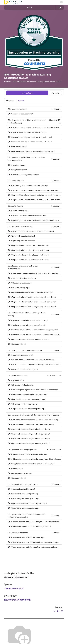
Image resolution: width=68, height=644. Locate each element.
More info (55, 93)
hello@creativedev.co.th (17, 600)
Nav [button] (29, 7)
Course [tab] (10, 100)
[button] (59, 8)
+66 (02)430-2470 (14, 588)
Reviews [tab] (21, 100)
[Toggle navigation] (62, 2)
